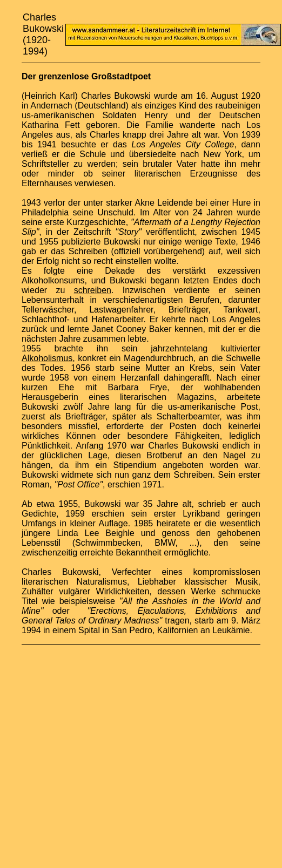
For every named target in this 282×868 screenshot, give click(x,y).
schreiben (93, 290)
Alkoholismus (47, 358)
